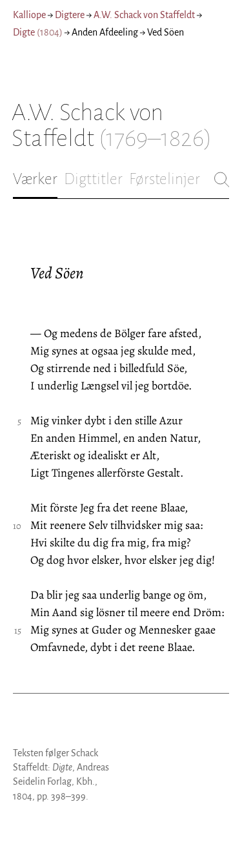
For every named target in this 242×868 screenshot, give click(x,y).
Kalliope (29, 15)
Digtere (70, 15)
